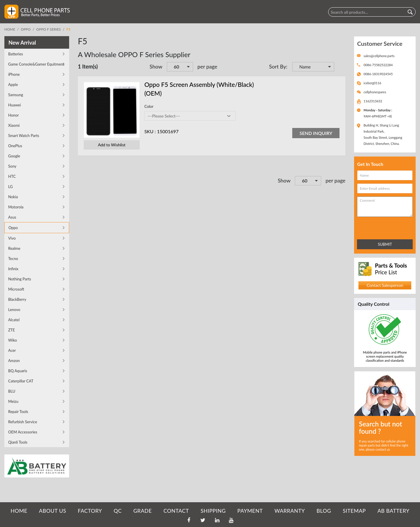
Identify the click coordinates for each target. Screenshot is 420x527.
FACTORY (90, 511)
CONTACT (176, 511)
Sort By (278, 66)
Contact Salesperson (385, 285)
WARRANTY (290, 511)
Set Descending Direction (339, 67)
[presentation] (383, 227)
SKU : (150, 131)
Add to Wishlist (112, 145)
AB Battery (393, 511)
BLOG (324, 511)
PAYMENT (250, 511)
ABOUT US (53, 511)
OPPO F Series (48, 29)
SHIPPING (213, 511)
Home (10, 29)
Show (156, 66)
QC (118, 511)
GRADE (142, 511)
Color (149, 106)
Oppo (26, 29)
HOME (19, 511)
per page (207, 66)
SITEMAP (354, 511)
